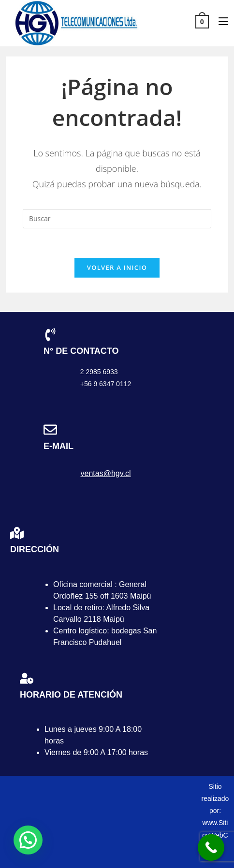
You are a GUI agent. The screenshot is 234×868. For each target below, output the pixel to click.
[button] (28, 840)
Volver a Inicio (117, 267)
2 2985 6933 (99, 372)
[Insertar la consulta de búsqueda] (117, 219)
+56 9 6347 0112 (106, 384)
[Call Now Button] (211, 847)
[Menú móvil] (220, 21)
